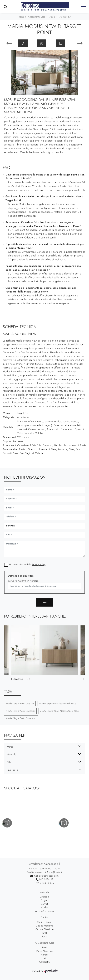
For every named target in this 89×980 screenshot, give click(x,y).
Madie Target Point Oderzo (20, 703)
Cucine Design (44, 922)
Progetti (44, 900)
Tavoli (45, 933)
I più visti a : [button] (13, 770)
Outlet (44, 907)
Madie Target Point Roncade (20, 711)
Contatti (45, 904)
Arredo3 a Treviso (44, 911)
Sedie (44, 936)
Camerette (44, 962)
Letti (44, 958)
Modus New (65, 17)
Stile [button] (9, 762)
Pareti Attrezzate (44, 951)
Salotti (45, 947)
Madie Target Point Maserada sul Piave (60, 711)
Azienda (45, 892)
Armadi (45, 955)
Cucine (45, 917)
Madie (52, 17)
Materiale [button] (11, 754)
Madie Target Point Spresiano (21, 718)
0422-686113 (46, 879)
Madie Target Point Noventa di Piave (58, 703)
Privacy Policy (39, 564)
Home (21, 17)
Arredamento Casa (37, 17)
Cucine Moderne (44, 926)
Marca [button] (10, 747)
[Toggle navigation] (84, 7)
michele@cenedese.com (46, 876)
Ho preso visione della (27, 564)
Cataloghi (44, 897)
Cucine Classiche (44, 929)
